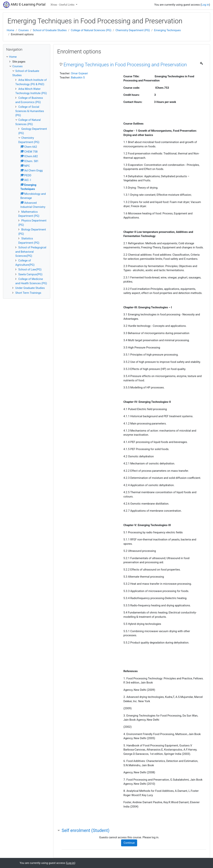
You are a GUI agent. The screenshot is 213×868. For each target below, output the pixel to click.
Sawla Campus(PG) (30, 274)
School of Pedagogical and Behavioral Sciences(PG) (31, 252)
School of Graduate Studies (50, 30)
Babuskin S (78, 77)
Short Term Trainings (28, 293)
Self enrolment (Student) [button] (86, 830)
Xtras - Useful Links (63, 5)
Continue (129, 843)
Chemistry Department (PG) (133, 30)
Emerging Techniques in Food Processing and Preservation (125, 65)
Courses (23, 30)
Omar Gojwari (80, 73)
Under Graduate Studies (30, 288)
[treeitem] (27, 57)
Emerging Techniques (167, 30)
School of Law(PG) (30, 269)
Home (10, 30)
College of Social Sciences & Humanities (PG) (30, 111)
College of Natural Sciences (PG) (91, 30)
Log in (205, 5)
